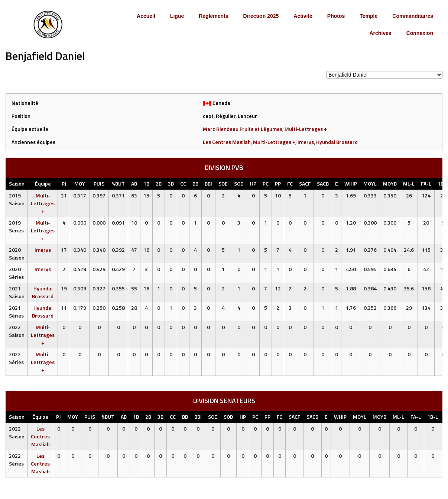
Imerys (306, 142)
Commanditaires (413, 16)
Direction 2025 (261, 16)
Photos (336, 16)
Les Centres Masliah (227, 142)
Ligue (177, 16)
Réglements (213, 16)
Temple (369, 16)
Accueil (146, 16)
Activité (303, 16)
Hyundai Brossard (337, 142)
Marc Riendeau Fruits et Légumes (243, 129)
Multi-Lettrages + (306, 129)
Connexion (420, 33)
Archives (380, 33)
